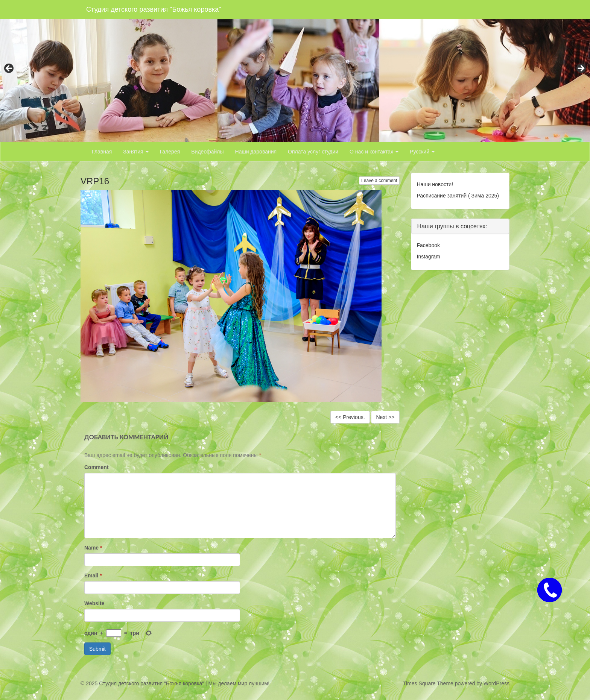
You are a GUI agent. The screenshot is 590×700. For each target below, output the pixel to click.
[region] (295, 71)
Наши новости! (435, 184)
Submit (97, 649)
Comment (97, 467)
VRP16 (95, 181)
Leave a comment (379, 181)
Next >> (385, 417)
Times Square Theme (428, 683)
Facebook (428, 245)
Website (94, 603)
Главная (102, 152)
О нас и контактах (374, 152)
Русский (422, 152)
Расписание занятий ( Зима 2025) (458, 196)
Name (93, 548)
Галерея (170, 152)
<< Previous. (350, 417)
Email (93, 575)
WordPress (496, 683)
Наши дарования (256, 152)
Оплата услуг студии (313, 152)
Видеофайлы (207, 152)
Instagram (429, 257)
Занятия (136, 152)
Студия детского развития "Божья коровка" (154, 9)
